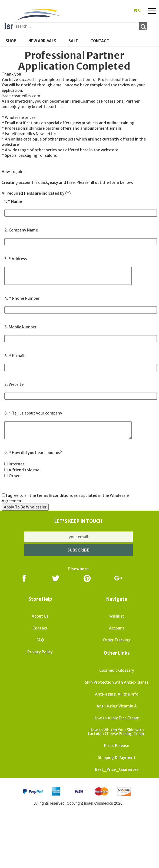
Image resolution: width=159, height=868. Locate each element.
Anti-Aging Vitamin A (117, 706)
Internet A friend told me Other (22, 470)
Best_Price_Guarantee (117, 769)
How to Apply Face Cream (117, 718)
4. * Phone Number (22, 298)
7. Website (14, 384)
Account (117, 628)
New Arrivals (42, 41)
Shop (11, 41)
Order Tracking (117, 640)
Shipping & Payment (117, 758)
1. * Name (13, 201)
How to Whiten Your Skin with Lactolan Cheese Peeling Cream (117, 732)
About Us (40, 616)
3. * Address (16, 259)
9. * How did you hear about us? (33, 453)
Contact (100, 41)
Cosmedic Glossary (117, 670)
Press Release (117, 746)
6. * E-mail (14, 356)
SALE (73, 41)
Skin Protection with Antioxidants (117, 682)
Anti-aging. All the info (117, 694)
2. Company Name (21, 230)
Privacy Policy (40, 652)
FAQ (40, 640)
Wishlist (117, 616)
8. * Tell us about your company (33, 413)
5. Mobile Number (20, 327)
